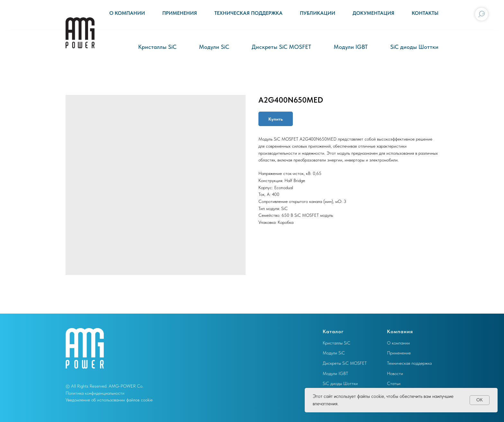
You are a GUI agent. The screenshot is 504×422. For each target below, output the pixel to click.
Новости (395, 373)
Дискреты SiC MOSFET (281, 47)
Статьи (394, 383)
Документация (373, 13)
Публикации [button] (318, 13)
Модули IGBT (351, 47)
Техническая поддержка (248, 13)
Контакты (425, 13)
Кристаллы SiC (157, 47)
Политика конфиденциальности (95, 393)
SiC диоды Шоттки (414, 47)
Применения (180, 13)
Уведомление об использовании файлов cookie (109, 400)
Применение (399, 353)
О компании (127, 13)
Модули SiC (214, 47)
